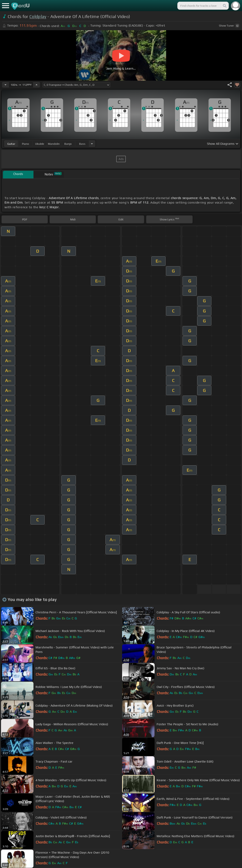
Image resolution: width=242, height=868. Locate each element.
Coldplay (38, 17)
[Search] (224, 6)
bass (82, 144)
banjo (68, 144)
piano (25, 144)
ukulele (40, 144)
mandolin (54, 144)
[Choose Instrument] (92, 144)
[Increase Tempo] (37, 85)
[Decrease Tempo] (5, 85)
